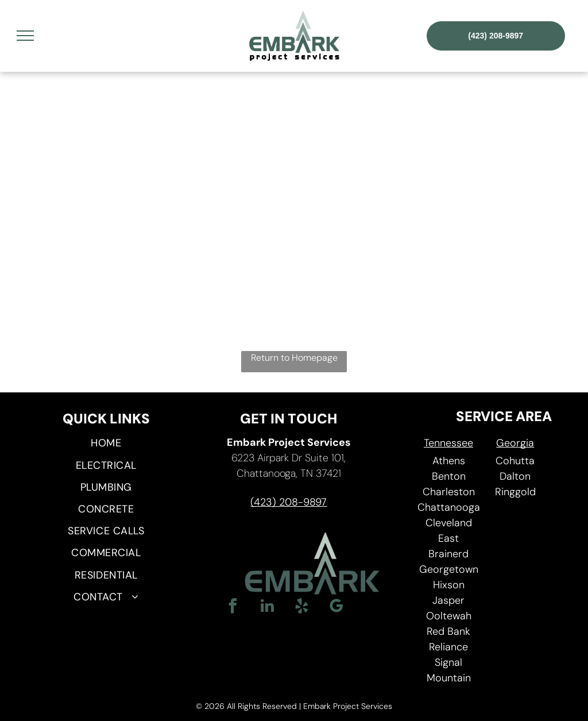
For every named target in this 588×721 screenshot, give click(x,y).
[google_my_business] (336, 608)
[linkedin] (267, 608)
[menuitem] (106, 444)
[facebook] (233, 608)
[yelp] (301, 608)
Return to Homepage (294, 358)
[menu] (25, 36)
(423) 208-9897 (289, 502)
